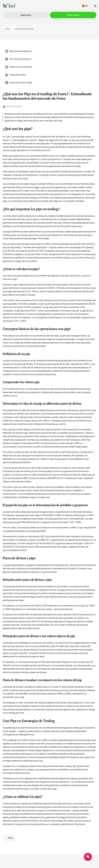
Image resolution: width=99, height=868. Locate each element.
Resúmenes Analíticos (18, 51)
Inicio (8, 29)
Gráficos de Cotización (19, 67)
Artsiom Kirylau (14, 106)
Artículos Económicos (24, 29)
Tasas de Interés (15, 75)
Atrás (11, 838)
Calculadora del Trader (19, 83)
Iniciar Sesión (73, 15)
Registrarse (26, 15)
